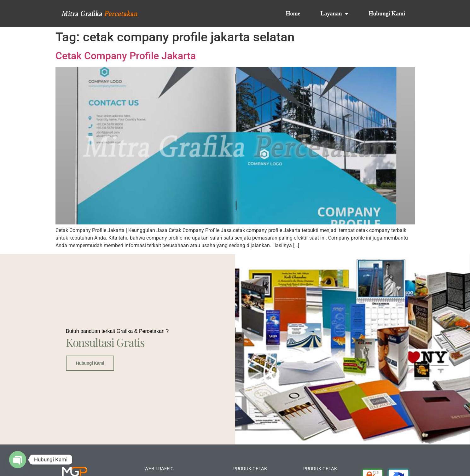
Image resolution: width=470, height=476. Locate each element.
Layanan (334, 14)
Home (293, 14)
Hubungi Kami (387, 14)
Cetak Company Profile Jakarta (126, 56)
